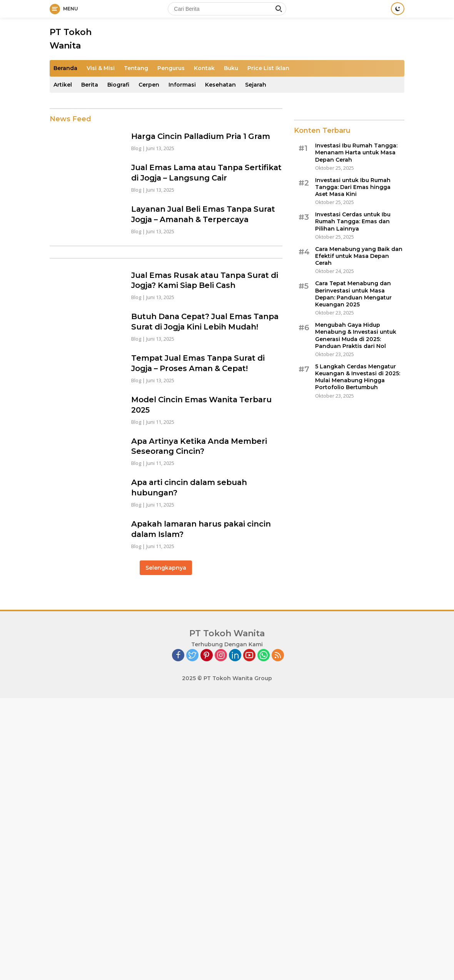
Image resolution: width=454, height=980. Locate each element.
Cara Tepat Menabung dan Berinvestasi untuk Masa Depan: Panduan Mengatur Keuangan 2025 (353, 294)
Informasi (182, 85)
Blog (136, 148)
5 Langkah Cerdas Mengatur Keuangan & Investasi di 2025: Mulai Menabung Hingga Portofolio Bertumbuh (358, 377)
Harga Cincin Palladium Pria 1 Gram (203, 136)
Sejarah (256, 85)
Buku (231, 68)
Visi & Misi (101, 68)
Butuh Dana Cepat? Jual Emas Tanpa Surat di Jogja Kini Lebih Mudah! (194, 324)
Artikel (63, 85)
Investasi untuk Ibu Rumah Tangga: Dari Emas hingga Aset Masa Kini (353, 187)
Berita (90, 85)
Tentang (136, 68)
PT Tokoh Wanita (227, 637)
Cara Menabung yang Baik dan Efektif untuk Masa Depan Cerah (359, 256)
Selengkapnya (166, 571)
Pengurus (171, 68)
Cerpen (149, 85)
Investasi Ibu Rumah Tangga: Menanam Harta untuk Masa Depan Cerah (356, 152)
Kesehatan (220, 85)
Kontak (204, 68)
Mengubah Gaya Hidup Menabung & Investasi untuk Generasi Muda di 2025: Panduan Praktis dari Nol (356, 335)
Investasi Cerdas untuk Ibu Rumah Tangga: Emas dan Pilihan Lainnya (353, 221)
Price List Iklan (268, 68)
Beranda (65, 68)
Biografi (118, 85)
